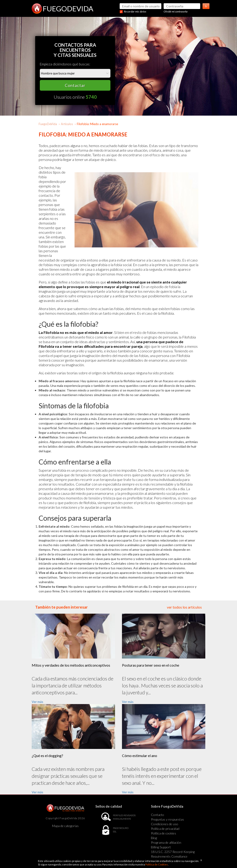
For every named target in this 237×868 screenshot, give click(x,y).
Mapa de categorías (65, 826)
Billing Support (161, 847)
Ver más (37, 702)
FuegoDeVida (48, 124)
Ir (206, 6)
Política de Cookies (157, 864)
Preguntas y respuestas (167, 819)
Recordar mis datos (135, 11)
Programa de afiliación (166, 842)
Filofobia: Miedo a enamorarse (97, 124)
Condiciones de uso (165, 824)
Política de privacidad (165, 829)
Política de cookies (164, 833)
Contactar (75, 85)
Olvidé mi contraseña (176, 11)
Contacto (157, 815)
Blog (154, 838)
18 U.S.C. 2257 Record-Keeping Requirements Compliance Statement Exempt (173, 856)
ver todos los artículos (184, 607)
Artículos (67, 124)
